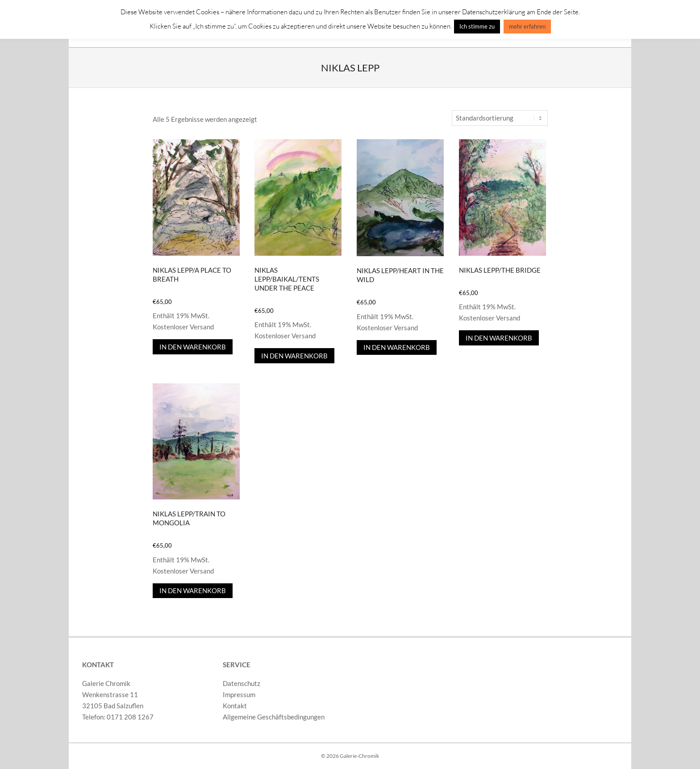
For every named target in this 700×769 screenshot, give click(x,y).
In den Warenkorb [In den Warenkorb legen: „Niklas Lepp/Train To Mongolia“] (193, 590)
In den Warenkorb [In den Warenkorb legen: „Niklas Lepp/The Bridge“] (499, 338)
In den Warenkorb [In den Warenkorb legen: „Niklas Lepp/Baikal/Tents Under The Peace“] (294, 356)
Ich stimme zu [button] (477, 26)
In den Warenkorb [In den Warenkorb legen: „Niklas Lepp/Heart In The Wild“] (397, 347)
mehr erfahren (527, 26)
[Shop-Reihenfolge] (500, 118)
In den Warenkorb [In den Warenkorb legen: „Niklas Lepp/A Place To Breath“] (193, 347)
